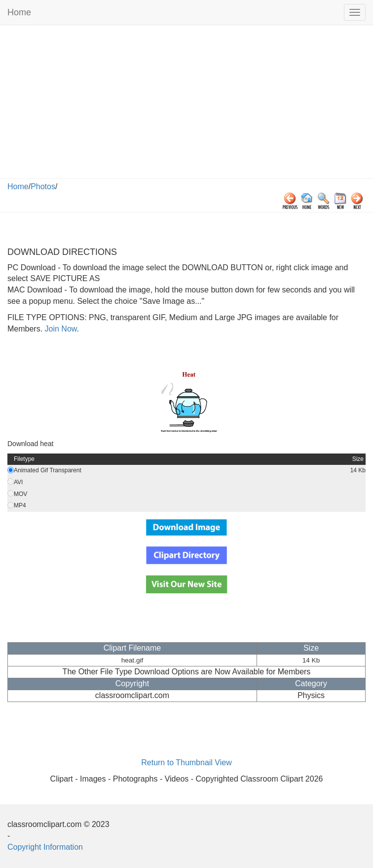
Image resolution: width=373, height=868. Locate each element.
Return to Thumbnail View (186, 763)
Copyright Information (45, 847)
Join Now (59, 329)
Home (19, 12)
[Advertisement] (186, 104)
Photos (43, 186)
